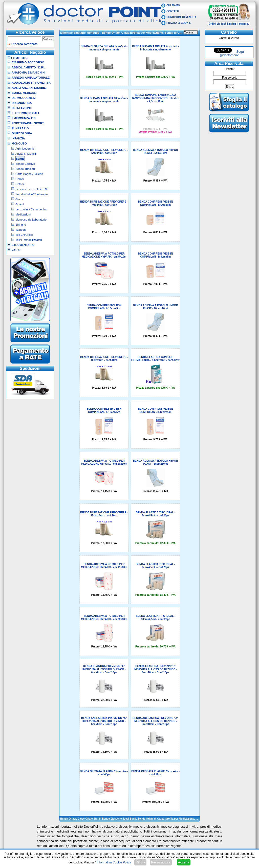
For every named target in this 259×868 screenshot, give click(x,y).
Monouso (19, 143)
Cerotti (20, 179)
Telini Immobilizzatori (29, 240)
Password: (230, 78)
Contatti (173, 11)
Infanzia (18, 138)
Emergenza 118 (24, 118)
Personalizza (161, 862)
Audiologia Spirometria (31, 83)
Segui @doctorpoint (232, 53)
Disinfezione (22, 108)
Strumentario (23, 245)
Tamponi (21, 230)
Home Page (18, 58)
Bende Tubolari (25, 169)
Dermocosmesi (24, 98)
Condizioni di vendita (181, 17)
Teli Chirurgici (24, 235)
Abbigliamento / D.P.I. (28, 67)
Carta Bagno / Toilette (29, 174)
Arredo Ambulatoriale (31, 78)
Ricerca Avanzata (25, 44)
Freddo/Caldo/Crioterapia (32, 194)
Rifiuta (140, 862)
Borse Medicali (24, 93)
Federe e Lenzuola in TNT (32, 189)
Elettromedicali (25, 113)
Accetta (184, 862)
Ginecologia (22, 133)
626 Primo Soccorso (28, 62)
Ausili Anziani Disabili (29, 88)
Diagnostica (22, 103)
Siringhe (21, 225)
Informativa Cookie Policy (114, 862)
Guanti (20, 204)
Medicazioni (23, 214)
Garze (19, 199)
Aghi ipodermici (25, 149)
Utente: (230, 69)
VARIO (16, 250)
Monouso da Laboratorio (31, 220)
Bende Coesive (25, 164)
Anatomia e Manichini (29, 73)
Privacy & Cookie (179, 23)
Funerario (20, 128)
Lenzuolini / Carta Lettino (31, 209)
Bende (20, 159)
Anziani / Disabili (26, 154)
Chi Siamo (173, 5)
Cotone (20, 184)
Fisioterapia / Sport (28, 123)
